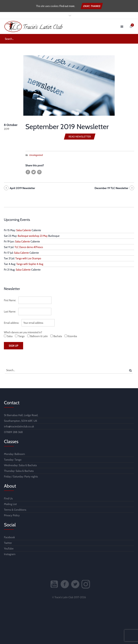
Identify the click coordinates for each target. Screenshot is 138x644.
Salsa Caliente (24, 230)
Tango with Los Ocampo (28, 258)
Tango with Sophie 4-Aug (30, 264)
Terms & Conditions (15, 510)
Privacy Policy (12, 515)
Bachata (32, 465)
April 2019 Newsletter (22, 188)
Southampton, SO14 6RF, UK (21, 421)
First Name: (10, 300)
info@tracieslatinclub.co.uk (19, 426)
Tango (18, 460)
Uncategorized (36, 155)
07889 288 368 (13, 432)
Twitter (8, 543)
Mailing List (10, 504)
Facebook (10, 537)
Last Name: (10, 312)
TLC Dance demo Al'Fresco (29, 247)
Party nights (31, 476)
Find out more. (67, 6)
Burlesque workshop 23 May (33, 236)
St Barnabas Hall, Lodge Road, (21, 415)
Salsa (22, 465)
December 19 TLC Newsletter (111, 188)
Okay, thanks (92, 6)
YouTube (9, 549)
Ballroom (20, 454)
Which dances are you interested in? (23, 332)
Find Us (8, 498)
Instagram (10, 554)
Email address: (11, 323)
